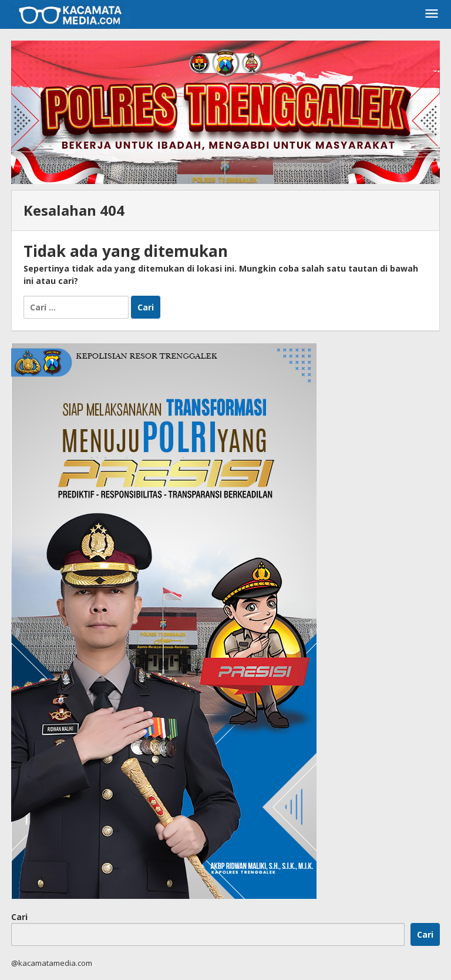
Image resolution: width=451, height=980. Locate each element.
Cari (19, 917)
